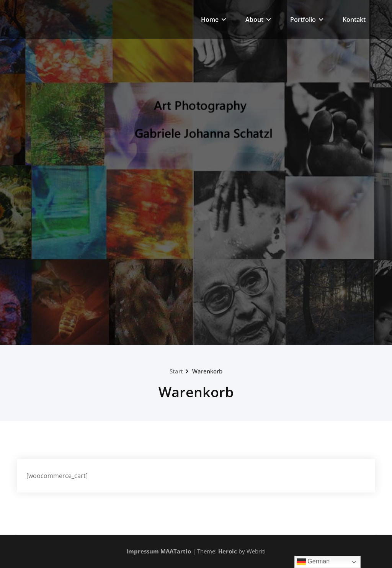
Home (214, 20)
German (313, 562)
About (258, 20)
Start (176, 371)
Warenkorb (207, 371)
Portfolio (307, 20)
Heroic (228, 551)
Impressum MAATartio (159, 551)
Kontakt (354, 20)
